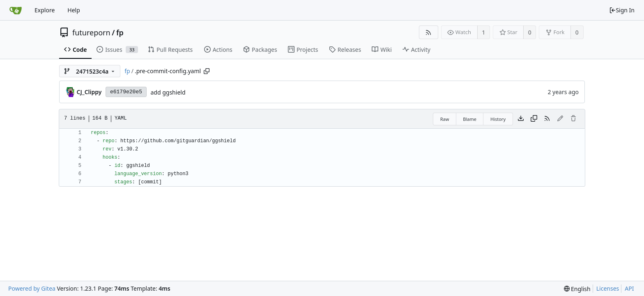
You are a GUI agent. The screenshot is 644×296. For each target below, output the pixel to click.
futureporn (91, 32)
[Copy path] (207, 71)
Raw (445, 119)
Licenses (608, 288)
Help (74, 10)
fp (120, 32)
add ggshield (168, 92)
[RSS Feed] (429, 32)
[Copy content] (534, 119)
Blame (470, 119)
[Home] (16, 10)
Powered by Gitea (32, 288)
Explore (45, 10)
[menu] (577, 289)
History (498, 119)
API (629, 288)
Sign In (622, 10)
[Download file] (521, 119)
